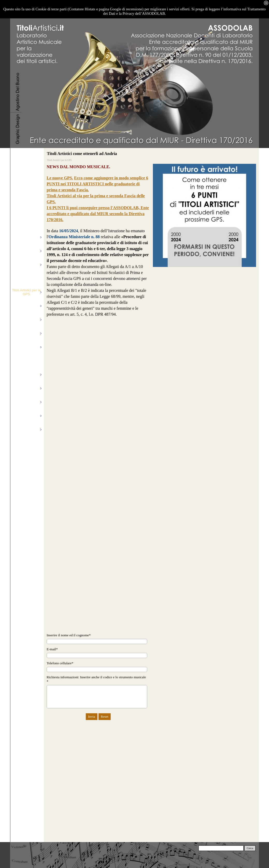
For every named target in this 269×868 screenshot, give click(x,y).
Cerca (250, 848)
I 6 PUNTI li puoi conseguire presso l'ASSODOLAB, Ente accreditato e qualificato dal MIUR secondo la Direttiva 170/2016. (98, 214)
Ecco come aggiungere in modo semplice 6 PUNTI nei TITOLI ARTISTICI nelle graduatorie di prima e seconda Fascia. (97, 184)
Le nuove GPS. (60, 178)
